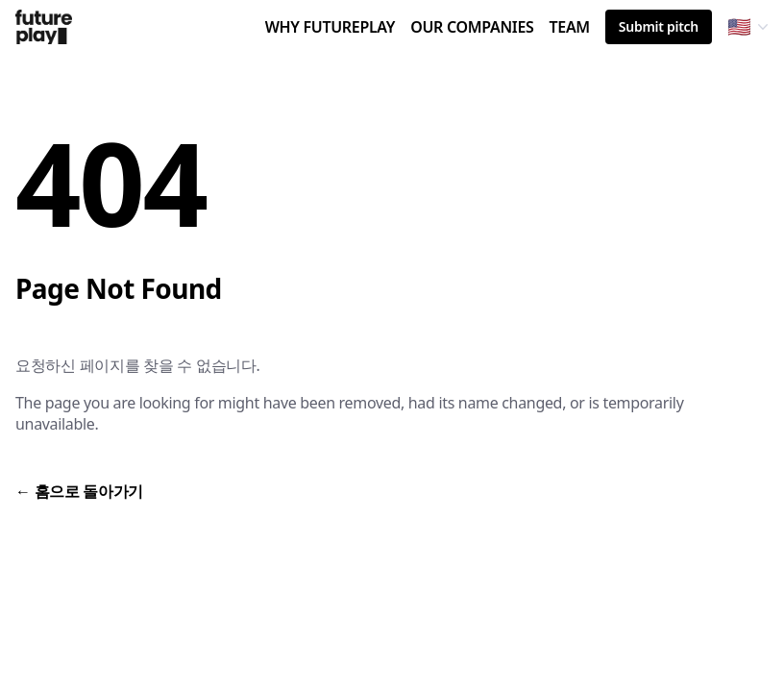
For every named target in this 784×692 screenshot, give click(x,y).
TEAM (569, 30)
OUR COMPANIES (472, 30)
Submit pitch (659, 26)
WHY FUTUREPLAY (331, 30)
